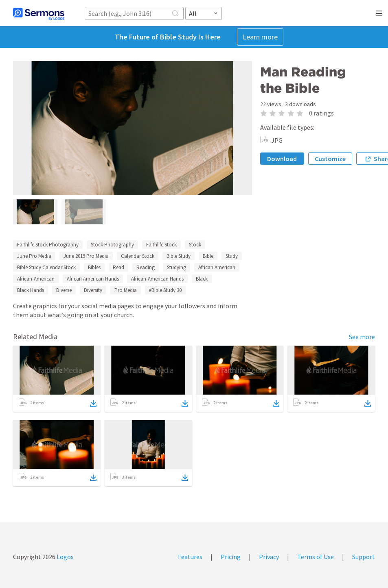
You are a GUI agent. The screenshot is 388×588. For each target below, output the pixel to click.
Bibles (94, 267)
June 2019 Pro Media (86, 256)
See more (362, 337)
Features (190, 557)
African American (217, 267)
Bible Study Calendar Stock (46, 267)
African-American (36, 279)
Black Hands (31, 290)
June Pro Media (34, 256)
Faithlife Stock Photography (48, 245)
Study (232, 256)
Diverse (64, 290)
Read (118, 267)
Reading (146, 267)
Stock (195, 245)
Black (202, 279)
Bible (208, 256)
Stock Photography (112, 245)
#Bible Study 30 (165, 290)
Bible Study (179, 256)
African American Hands (93, 279)
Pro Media (126, 290)
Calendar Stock (138, 256)
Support (364, 557)
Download (282, 159)
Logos (65, 557)
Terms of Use (316, 557)
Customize (330, 159)
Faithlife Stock (161, 245)
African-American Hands (157, 279)
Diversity (93, 290)
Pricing (231, 557)
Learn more (260, 37)
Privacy (269, 557)
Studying (176, 267)
